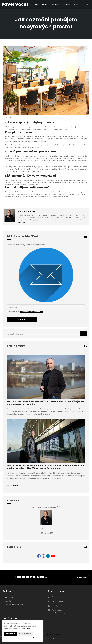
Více (86, 4)
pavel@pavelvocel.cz (60, 606)
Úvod (36, 4)
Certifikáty (77, 4)
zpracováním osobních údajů (32, 312)
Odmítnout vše (25, 634)
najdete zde (25, 629)
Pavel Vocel (29, 211)
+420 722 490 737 (58, 601)
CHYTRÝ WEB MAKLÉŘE (54, 634)
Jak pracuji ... (45, 4)
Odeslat (22, 319)
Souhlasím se (15, 312)
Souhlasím (10, 634)
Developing (67, 4)
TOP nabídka (56, 4)
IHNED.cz (15, 485)
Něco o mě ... (10, 597)
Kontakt (82, 578)
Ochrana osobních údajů (14, 605)
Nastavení (37, 638)
